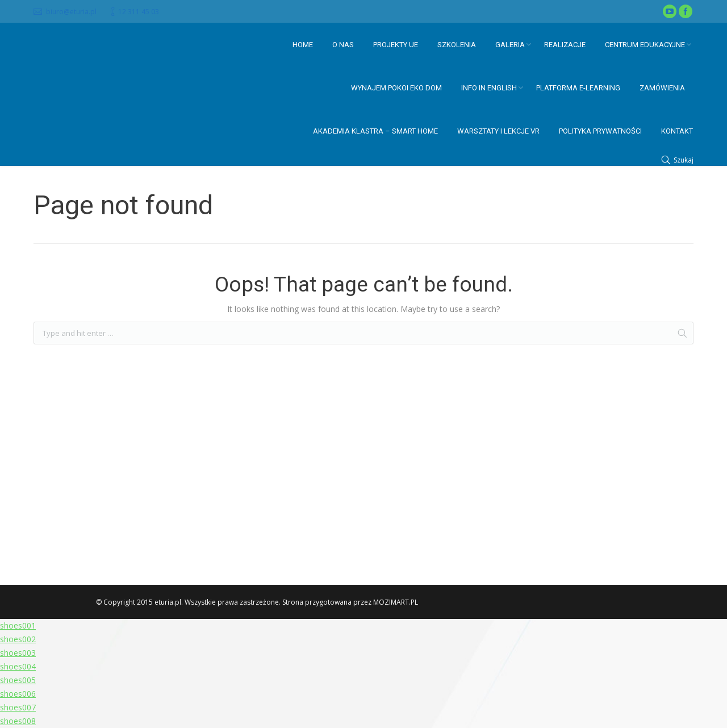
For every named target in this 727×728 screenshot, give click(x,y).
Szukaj (684, 160)
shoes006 (18, 694)
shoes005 (18, 680)
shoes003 (18, 653)
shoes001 (18, 625)
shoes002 (18, 639)
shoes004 (18, 666)
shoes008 (18, 721)
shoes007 (18, 707)
